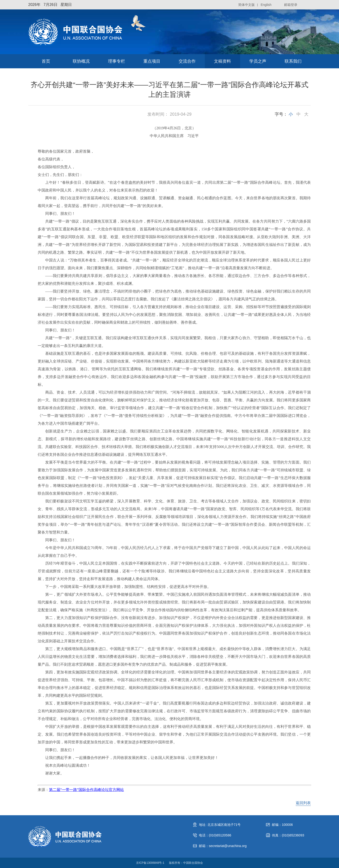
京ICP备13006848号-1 (150, 863)
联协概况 (81, 61)
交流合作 (187, 61)
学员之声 (258, 61)
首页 (46, 61)
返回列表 (303, 803)
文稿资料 (222, 61)
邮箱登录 (291, 5)
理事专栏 (117, 61)
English (266, 5)
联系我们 (293, 61)
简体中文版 (246, 5)
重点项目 (152, 61)
